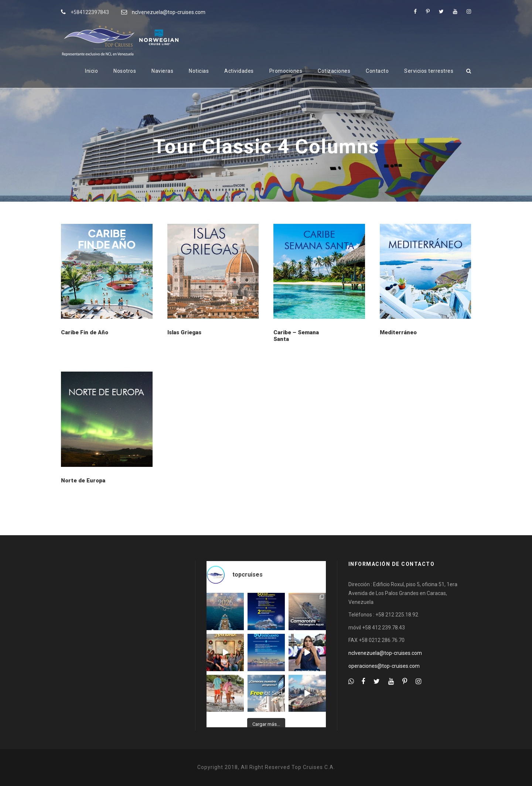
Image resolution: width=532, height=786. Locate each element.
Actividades (239, 71)
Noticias (199, 71)
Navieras (162, 71)
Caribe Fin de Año (85, 332)
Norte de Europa (83, 481)
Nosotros (125, 71)
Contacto (377, 71)
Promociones (286, 71)
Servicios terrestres (429, 71)
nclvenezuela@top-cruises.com (169, 12)
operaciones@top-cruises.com (384, 666)
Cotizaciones (334, 71)
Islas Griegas (184, 332)
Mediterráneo (398, 332)
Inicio (91, 71)
